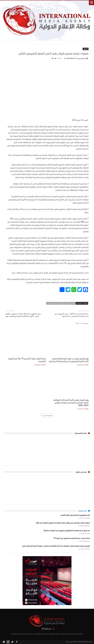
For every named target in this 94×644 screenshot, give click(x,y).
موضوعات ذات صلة (82, 323)
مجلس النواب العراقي (54, 303)
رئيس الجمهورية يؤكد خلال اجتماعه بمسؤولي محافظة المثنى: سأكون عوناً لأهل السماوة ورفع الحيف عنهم (24, 313)
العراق (86, 49)
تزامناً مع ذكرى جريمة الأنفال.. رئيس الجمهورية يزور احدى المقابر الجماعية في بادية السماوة (70, 313)
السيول (72, 303)
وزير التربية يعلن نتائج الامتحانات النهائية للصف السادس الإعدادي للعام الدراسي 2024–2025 (71, 403)
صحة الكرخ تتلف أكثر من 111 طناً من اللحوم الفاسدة (27, 360)
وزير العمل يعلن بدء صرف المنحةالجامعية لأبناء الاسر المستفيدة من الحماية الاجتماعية (69, 360)
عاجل (66, 303)
